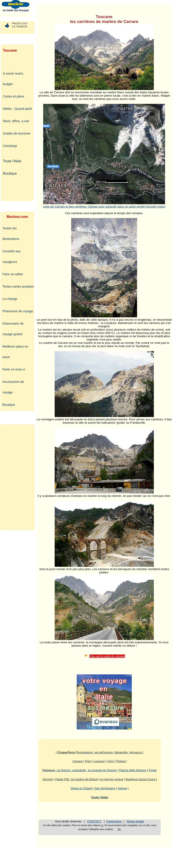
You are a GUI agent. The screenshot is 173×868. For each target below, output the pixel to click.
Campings (10, 146)
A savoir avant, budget (13, 79)
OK (119, 829)
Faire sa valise (13, 274)
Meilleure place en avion (15, 352)
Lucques (99, 761)
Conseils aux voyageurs (11, 256)
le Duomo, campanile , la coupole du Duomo (80, 770)
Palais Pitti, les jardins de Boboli (77, 779)
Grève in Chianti (81, 788)
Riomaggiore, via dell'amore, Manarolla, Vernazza (100, 752)
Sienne (122, 788)
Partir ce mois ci (14, 369)
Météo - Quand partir (18, 109)
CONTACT (94, 821)
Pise (88, 761)
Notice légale (135, 821)
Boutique (10, 173)
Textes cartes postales (18, 286)
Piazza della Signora (133, 770)
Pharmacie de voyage (18, 311)
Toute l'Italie (12, 161)
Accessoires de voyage (13, 387)
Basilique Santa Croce (141, 779)
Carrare (78, 761)
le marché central (112, 779)
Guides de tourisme (17, 133)
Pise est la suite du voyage (107, 656)
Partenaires (114, 821)
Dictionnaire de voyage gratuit (13, 329)
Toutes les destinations (11, 234)
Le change (10, 299)
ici (102, 825)
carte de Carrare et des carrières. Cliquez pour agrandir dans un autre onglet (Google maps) (104, 205)
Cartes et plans (14, 96)
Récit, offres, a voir (16, 121)
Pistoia (120, 761)
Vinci (110, 761)
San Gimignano (105, 788)
